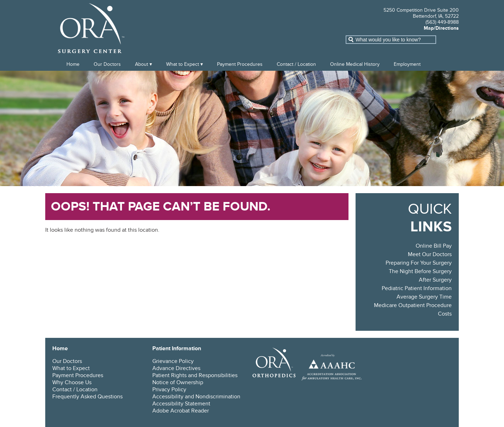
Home (73, 64)
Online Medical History (355, 64)
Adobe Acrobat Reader (181, 411)
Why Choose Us (72, 382)
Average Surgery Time (424, 297)
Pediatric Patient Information (417, 288)
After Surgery (435, 280)
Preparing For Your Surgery (419, 263)
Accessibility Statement (181, 404)
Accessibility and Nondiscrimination (196, 397)
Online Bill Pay (434, 246)
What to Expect (183, 64)
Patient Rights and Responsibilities (195, 375)
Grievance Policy (173, 361)
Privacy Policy (169, 390)
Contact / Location (296, 64)
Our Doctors (107, 64)
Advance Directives (176, 368)
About (142, 64)
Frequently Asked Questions (87, 397)
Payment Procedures (240, 64)
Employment (407, 64)
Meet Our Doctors (430, 254)
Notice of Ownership (178, 382)
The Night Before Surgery (420, 271)
